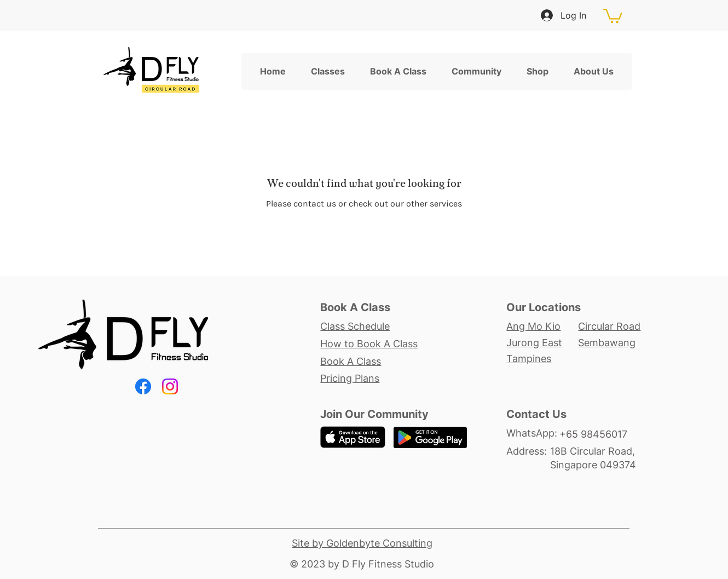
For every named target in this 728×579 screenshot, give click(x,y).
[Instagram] (170, 386)
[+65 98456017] (600, 434)
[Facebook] (143, 386)
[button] (613, 15)
